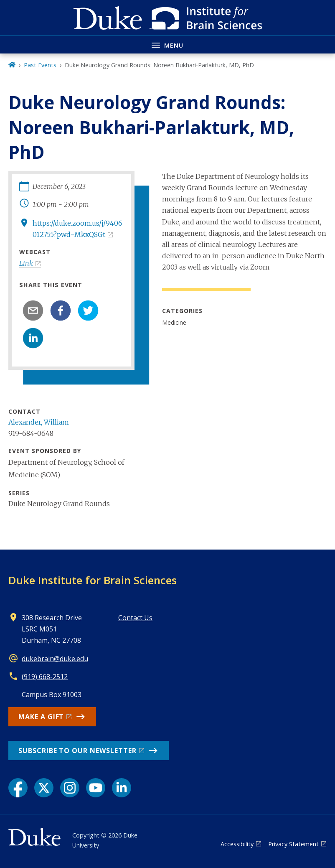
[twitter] (88, 311)
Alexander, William (39, 422)
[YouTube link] (96, 788)
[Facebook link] (18, 788)
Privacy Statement (293, 844)
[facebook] (61, 311)
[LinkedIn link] (122, 788)
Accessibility (237, 844)
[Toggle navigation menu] (167, 45)
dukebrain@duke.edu (55, 659)
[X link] (44, 788)
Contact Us (135, 618)
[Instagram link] (70, 788)
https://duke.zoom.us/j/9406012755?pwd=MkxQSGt (77, 229)
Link (26, 263)
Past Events (40, 65)
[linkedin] (33, 338)
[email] (33, 311)
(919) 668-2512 (45, 677)
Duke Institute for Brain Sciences (93, 580)
